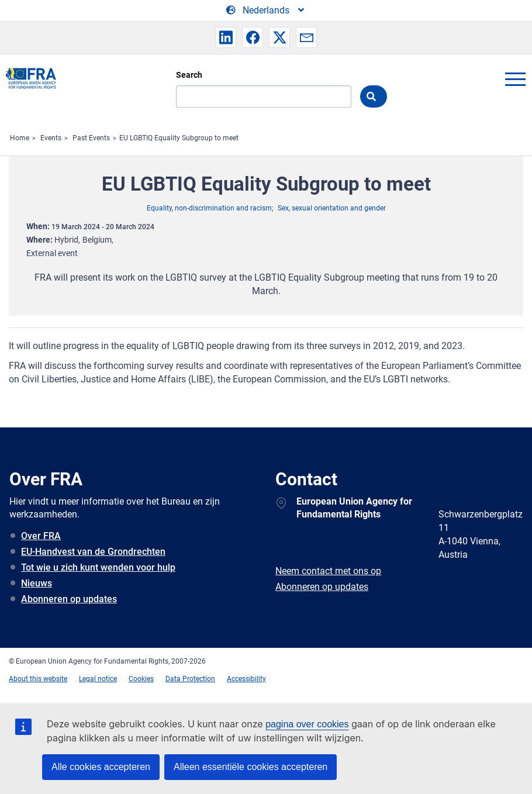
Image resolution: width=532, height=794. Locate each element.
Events (51, 138)
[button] (226, 37)
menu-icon (515, 79)
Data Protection (190, 679)
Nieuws (37, 583)
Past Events (91, 138)
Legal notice (98, 679)
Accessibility (246, 679)
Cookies (141, 679)
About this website (38, 679)
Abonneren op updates (69, 599)
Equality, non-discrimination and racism (209, 208)
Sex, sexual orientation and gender (332, 208)
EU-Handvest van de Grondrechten (93, 552)
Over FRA (41, 536)
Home (20, 138)
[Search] (264, 96)
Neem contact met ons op (328, 571)
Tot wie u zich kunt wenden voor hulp (98, 567)
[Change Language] (266, 11)
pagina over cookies (307, 724)
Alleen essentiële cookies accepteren (251, 767)
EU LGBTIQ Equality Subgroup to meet (179, 138)
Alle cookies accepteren (101, 767)
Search (189, 75)
